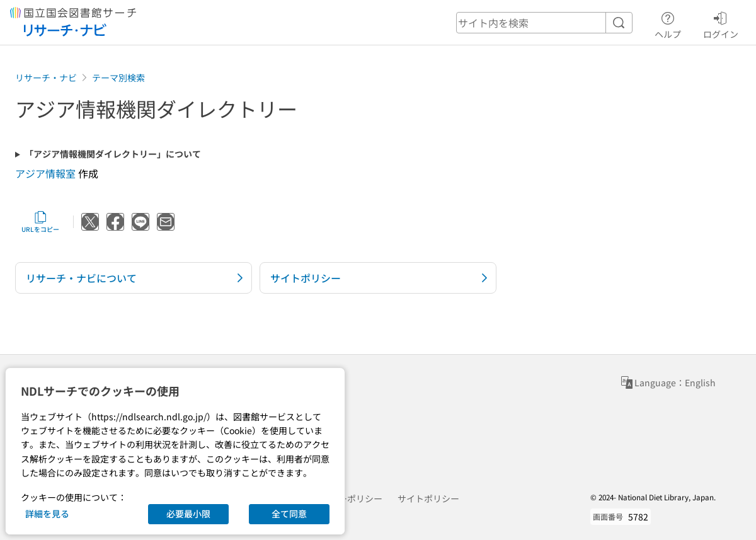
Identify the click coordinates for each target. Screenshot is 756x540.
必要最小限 (188, 514)
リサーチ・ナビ (46, 78)
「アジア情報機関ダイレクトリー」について (113, 154)
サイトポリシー (428, 498)
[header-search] (544, 23)
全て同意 (289, 514)
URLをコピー (40, 222)
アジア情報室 (45, 173)
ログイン (721, 23)
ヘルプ (668, 23)
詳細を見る (47, 514)
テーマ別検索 (118, 78)
